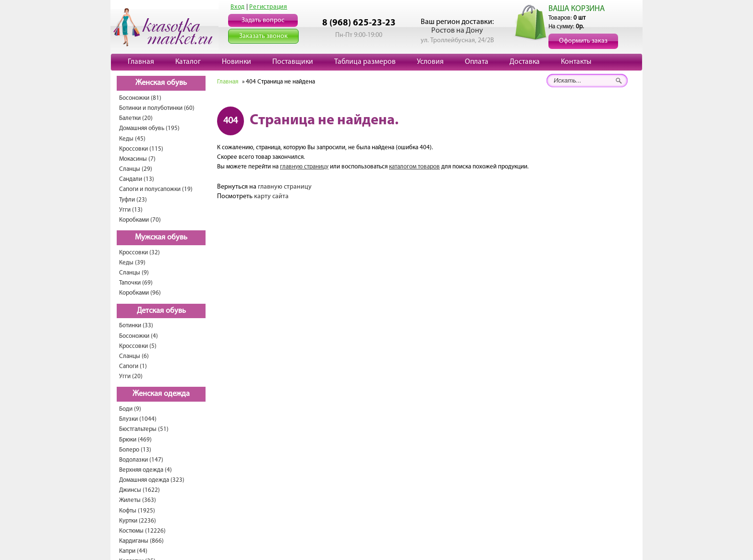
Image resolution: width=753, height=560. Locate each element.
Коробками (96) (140, 293)
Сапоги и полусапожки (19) (156, 189)
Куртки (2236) (138, 521)
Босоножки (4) (139, 336)
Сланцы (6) (134, 356)
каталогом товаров (414, 167)
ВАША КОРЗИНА (577, 9)
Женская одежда (161, 394)
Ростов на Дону (457, 31)
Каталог (188, 62)
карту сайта (271, 197)
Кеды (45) (132, 139)
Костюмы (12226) (142, 531)
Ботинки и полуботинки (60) (157, 108)
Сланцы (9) (134, 273)
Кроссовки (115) (141, 149)
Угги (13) (131, 210)
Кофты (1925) (137, 511)
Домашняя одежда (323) (152, 480)
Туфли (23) (133, 200)
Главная (141, 62)
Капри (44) (133, 551)
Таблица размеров (365, 62)
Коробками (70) (140, 220)
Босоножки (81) (140, 98)
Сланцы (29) (136, 169)
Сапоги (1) (133, 366)
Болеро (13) (135, 450)
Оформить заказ (583, 41)
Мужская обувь (161, 238)
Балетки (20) (136, 118)
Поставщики (293, 62)
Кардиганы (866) (141, 541)
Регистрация (268, 7)
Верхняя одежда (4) (146, 470)
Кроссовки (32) (140, 253)
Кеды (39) (132, 263)
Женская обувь (161, 83)
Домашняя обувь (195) (149, 128)
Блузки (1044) (138, 419)
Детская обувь (161, 311)
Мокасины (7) (137, 159)
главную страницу (304, 167)
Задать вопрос (263, 20)
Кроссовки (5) (138, 346)
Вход (238, 7)
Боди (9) (130, 409)
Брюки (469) (135, 440)
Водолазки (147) (141, 460)
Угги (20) (131, 376)
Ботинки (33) (136, 326)
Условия (430, 62)
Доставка (525, 62)
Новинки (237, 62)
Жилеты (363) (138, 500)
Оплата (477, 62)
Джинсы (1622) (140, 490)
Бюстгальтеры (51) (144, 429)
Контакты (576, 62)
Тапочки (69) (136, 283)
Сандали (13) (137, 179)
